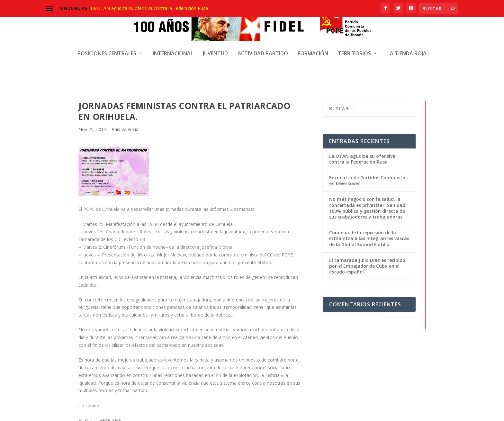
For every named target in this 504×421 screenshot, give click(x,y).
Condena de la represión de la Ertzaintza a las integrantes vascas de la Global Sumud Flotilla (369, 185)
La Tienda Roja (407, 36)
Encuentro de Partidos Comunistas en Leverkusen (368, 127)
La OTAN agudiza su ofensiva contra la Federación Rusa (149, 8)
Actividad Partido (263, 36)
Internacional (173, 36)
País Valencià (125, 76)
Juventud (215, 36)
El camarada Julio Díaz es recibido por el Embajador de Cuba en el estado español (367, 213)
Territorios (354, 36)
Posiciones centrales (107, 36)
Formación (313, 36)
